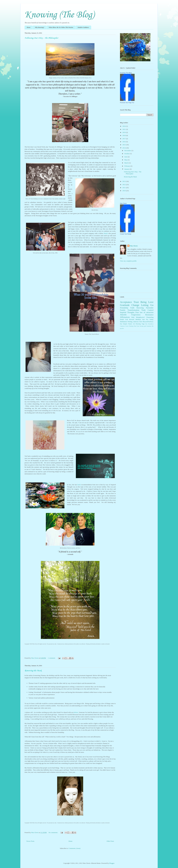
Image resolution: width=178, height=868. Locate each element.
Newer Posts (30, 841)
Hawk (106, 233)
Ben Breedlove (149, 324)
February (127, 166)
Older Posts (110, 841)
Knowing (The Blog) (59, 15)
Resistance (149, 315)
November (128, 151)
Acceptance (126, 302)
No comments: (53, 832)
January (127, 169)
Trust (136, 302)
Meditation (123, 322)
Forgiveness (136, 315)
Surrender (150, 308)
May (126, 160)
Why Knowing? (40, 27)
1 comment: (52, 658)
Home (29, 27)
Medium (138, 319)
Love (151, 302)
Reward (132, 319)
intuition (149, 326)
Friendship (124, 308)
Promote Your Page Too (127, 103)
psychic (122, 328)
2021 (124, 129)
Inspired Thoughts (127, 312)
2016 (124, 142)
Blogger (112, 863)
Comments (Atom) (75, 848)
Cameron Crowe (124, 326)
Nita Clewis (123, 203)
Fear (137, 312)
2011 (124, 188)
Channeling (150, 317)
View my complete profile (128, 261)
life (153, 326)
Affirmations (125, 317)
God (126, 319)
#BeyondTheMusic (148, 322)
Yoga (143, 324)
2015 (124, 145)
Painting (131, 326)
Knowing (140, 308)
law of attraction (147, 312)
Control (151, 310)
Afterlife (123, 315)
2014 (124, 148)
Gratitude (125, 305)
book (79, 485)
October (127, 154)
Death (122, 319)
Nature (130, 324)
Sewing (141, 326)
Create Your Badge (126, 234)
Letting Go (147, 305)
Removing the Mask (33, 671)
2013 (124, 181)
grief (145, 326)
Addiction (136, 322)
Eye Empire (124, 324)
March (127, 163)
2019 (124, 132)
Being (143, 302)
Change (135, 305)
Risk (133, 317)
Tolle (141, 322)
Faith (132, 308)
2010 (124, 191)
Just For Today (148, 319)
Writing (130, 322)
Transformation (133, 310)
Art (134, 324)
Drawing (138, 324)
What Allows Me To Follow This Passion (61, 27)
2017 (124, 139)
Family (123, 310)
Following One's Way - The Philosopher (41, 38)
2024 (124, 126)
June (126, 157)
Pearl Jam (136, 326)
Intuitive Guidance (83, 27)
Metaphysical (140, 317)
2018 (124, 135)
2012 (124, 185)
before (76, 712)
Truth (143, 310)
